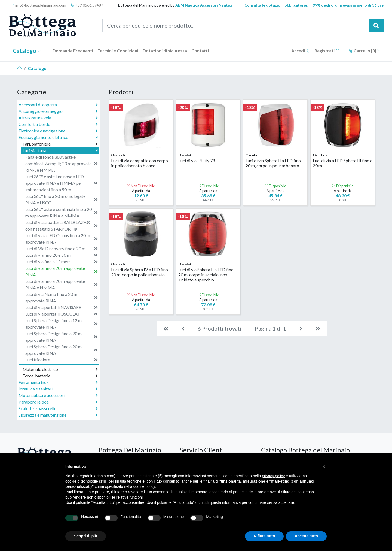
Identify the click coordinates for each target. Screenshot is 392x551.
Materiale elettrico (60, 369)
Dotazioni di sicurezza (165, 51)
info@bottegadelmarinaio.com (38, 5)
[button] (324, 467)
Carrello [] (365, 51)
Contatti (200, 51)
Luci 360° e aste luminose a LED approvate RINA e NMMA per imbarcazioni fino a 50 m (62, 183)
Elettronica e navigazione (58, 131)
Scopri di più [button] (86, 536)
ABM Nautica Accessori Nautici (204, 5)
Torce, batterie (60, 376)
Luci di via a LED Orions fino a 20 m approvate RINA (62, 239)
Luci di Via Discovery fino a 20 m (62, 249)
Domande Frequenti (73, 51)
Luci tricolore (62, 360)
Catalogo (27, 51)
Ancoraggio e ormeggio (58, 111)
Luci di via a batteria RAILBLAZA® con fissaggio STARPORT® (62, 225)
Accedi (301, 51)
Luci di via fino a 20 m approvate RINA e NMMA (62, 284)
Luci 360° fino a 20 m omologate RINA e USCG (62, 199)
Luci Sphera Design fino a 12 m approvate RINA (62, 324)
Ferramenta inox (58, 382)
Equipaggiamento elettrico (59, 137)
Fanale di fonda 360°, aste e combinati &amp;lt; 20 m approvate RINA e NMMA (62, 163)
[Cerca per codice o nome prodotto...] (236, 25)
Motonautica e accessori (58, 395)
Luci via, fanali (61, 150)
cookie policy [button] (144, 486)
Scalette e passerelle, (58, 408)
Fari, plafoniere (60, 144)
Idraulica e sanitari (58, 389)
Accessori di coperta (58, 105)
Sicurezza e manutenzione (58, 415)
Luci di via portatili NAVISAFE (62, 307)
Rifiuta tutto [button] (264, 536)
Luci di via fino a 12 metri (62, 262)
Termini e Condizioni (118, 51)
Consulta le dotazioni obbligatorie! (276, 5)
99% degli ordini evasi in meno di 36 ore (348, 5)
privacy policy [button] (273, 476)
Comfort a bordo (58, 124)
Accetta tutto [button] (306, 536)
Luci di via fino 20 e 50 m (62, 255)
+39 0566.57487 (87, 5)
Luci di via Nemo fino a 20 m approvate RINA (62, 297)
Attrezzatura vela (58, 118)
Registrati (327, 51)
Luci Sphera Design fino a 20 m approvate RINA (62, 337)
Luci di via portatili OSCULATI (62, 314)
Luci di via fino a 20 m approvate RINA (62, 271)
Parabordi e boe (58, 402)
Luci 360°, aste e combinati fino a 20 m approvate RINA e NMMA (62, 212)
